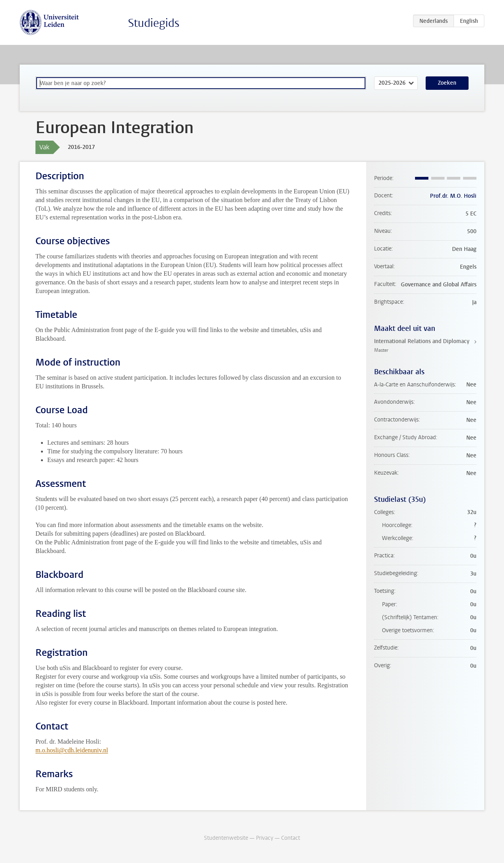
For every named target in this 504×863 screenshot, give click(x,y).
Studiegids (154, 23)
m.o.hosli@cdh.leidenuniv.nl (72, 750)
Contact (291, 838)
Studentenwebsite (226, 838)
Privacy (265, 838)
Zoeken (447, 83)
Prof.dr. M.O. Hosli (453, 196)
